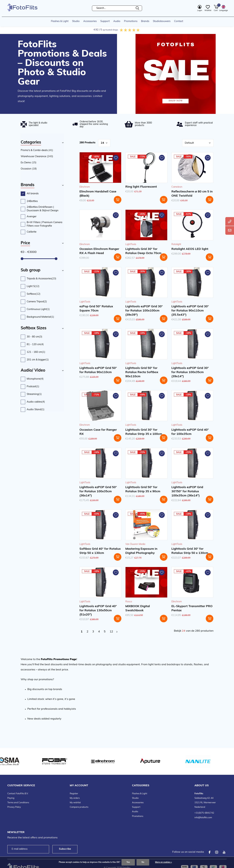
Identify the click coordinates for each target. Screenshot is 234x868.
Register (74, 794)
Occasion (29, 169)
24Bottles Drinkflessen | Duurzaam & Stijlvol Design (43, 209)
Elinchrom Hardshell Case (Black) (98, 194)
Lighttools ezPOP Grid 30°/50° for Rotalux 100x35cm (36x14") (187, 492)
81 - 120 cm (35, 345)
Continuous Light (38, 309)
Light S (33, 286)
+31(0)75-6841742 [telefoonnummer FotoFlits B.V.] (204, 813)
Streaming (34, 394)
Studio (76, 21)
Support (105, 21)
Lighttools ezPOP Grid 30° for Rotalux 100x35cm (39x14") (190, 372)
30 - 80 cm (34, 337)
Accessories (90, 21)
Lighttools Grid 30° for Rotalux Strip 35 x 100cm (144, 432)
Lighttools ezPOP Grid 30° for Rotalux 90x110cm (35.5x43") (190, 311)
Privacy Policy (14, 807)
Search (137, 8)
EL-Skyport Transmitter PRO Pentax (192, 608)
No (143, 862)
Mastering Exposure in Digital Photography (141, 551)
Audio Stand (36, 410)
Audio (117, 21)
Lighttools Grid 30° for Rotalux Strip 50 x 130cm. (190, 551)
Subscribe (65, 849)
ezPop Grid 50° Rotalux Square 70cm (96, 309)
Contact (179, 21)
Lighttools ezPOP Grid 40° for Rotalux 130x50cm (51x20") (98, 611)
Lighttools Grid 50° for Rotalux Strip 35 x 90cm (143, 489)
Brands (145, 21)
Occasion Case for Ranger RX (98, 432)
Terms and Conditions (18, 803)
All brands (33, 194)
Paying (11, 798)
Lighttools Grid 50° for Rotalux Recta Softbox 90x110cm (142, 372)
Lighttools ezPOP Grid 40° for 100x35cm (190, 432)
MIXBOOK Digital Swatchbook (138, 608)
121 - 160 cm (36, 352)
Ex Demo (29, 163)
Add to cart (118, 200)
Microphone (35, 379)
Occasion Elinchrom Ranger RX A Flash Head (99, 251)
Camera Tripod (37, 302)
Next (117, 632)
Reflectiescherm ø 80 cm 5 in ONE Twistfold (192, 194)
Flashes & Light (60, 21)
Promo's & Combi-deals (37, 150)
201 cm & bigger (38, 360)
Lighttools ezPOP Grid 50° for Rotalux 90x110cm (98, 370)
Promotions (131, 21)
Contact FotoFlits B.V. (18, 794)
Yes (128, 862)
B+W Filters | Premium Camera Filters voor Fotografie (44, 224)
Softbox (34, 294)
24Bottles (32, 201)
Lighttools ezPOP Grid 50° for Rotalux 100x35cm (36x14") (98, 492)
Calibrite (32, 232)
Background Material (40, 317)
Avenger (32, 217)
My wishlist (75, 803)
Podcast (33, 387)
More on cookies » (163, 862)
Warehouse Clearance (37, 157)
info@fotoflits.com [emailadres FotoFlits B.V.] (203, 818)
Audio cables (36, 402)
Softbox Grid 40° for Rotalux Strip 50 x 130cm (100, 551)
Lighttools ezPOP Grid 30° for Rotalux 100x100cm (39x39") (144, 311)
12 (111, 632)
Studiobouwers (162, 21)
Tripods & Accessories (41, 279)
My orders (75, 798)
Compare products (79, 807)
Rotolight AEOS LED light (190, 249)
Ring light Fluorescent (141, 187)
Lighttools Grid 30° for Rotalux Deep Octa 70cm (143, 251)
